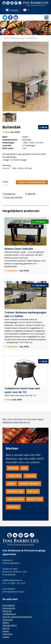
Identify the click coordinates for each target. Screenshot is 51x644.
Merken (6, 622)
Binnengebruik (9, 608)
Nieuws (6, 631)
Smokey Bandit (29, 484)
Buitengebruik (8, 605)
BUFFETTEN (35, 499)
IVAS (24, 468)
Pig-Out (33, 491)
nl (25, 10)
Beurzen (6, 628)
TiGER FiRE (14, 476)
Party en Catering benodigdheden (17, 617)
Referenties (7, 634)
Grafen (13, 468)
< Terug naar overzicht (12, 197)
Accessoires (32, 38)
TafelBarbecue (9, 614)
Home (7, 38)
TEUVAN (30, 476)
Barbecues (7, 611)
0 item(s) (14, 10)
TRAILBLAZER (15, 499)
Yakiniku (13, 507)
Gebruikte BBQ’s (10, 625)
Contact (6, 637)
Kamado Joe (15, 491)
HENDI (11, 484)
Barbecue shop (18, 38)
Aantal (5, 182)
